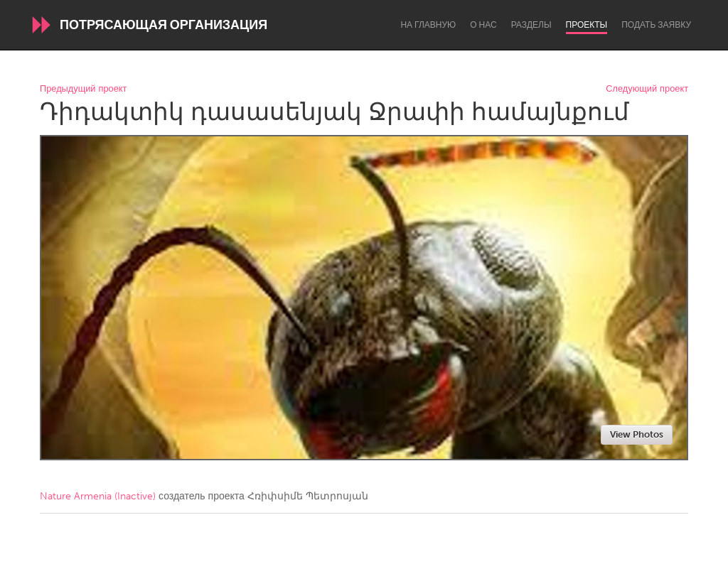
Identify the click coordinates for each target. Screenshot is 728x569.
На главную (428, 25)
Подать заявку (656, 25)
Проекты (587, 25)
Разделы (531, 25)
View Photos (637, 434)
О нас (483, 25)
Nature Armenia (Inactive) (98, 496)
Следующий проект (647, 89)
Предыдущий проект (83, 89)
